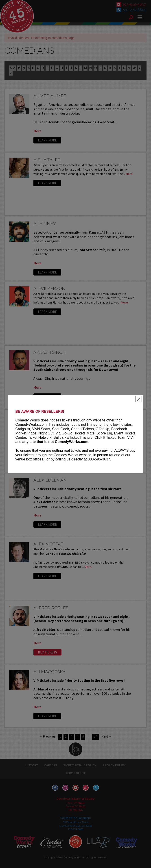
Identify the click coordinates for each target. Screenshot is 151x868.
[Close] (139, 399)
